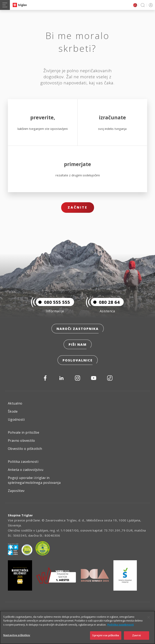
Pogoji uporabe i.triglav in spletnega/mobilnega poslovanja (34, 480)
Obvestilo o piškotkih (25, 449)
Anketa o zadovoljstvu (26, 470)
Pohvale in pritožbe (24, 432)
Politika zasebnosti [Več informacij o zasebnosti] (121, 625)
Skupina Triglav (20, 515)
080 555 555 (53, 302)
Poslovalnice (78, 360)
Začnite (78, 207)
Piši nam (78, 344)
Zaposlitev (16, 491)
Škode (13, 411)
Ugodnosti (16, 419)
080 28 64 (105, 302)
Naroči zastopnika (78, 329)
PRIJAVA (150, 5)
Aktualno (15, 403)
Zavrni (137, 635)
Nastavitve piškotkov (17, 635)
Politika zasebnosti (23, 462)
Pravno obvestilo (21, 441)
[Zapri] (149, 617)
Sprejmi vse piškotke (106, 635)
